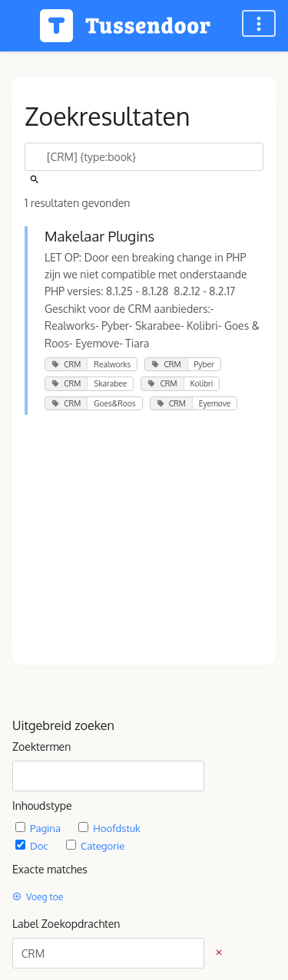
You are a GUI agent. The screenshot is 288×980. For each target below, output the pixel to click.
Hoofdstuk (109, 828)
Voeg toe (38, 897)
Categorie (95, 845)
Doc (33, 845)
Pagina (39, 828)
